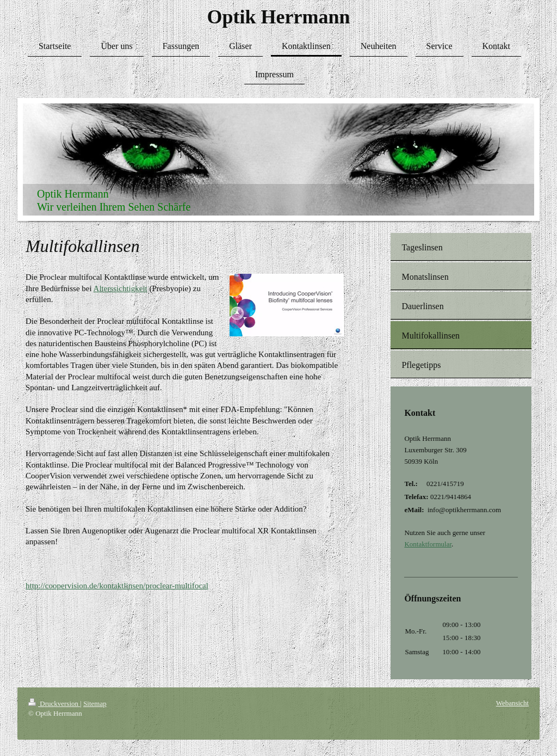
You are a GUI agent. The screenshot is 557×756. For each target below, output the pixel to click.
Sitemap (95, 703)
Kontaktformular (428, 544)
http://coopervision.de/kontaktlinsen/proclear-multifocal (117, 586)
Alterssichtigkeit (120, 288)
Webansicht (512, 703)
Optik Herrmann (278, 17)
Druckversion (54, 703)
